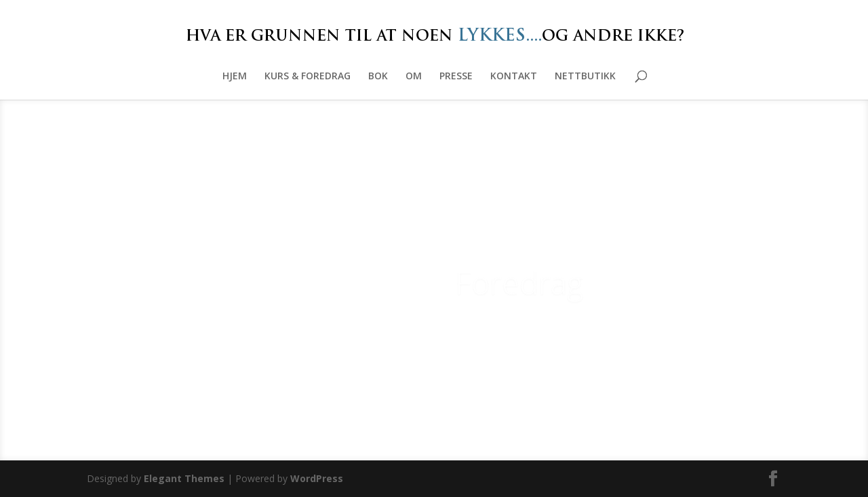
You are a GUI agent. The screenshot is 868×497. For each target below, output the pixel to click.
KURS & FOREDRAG (308, 77)
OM (414, 77)
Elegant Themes (184, 478)
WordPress (317, 478)
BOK (378, 77)
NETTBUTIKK (585, 77)
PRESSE (456, 77)
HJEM (235, 77)
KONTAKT (514, 77)
